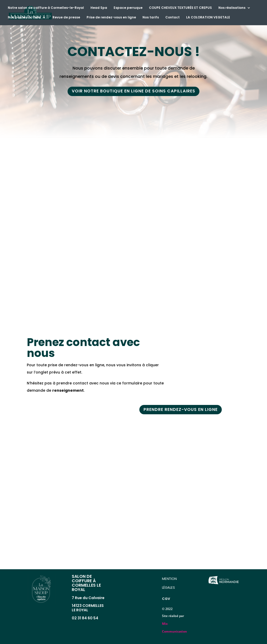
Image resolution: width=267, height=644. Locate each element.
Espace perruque (128, 8)
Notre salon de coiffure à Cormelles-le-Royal (46, 8)
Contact (172, 18)
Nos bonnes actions (24, 18)
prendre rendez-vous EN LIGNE (181, 410)
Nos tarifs (151, 18)
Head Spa (99, 8)
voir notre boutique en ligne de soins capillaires (133, 91)
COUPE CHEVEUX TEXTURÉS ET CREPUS (180, 8)
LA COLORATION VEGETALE (208, 18)
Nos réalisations (232, 8)
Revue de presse (66, 18)
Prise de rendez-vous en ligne (111, 18)
